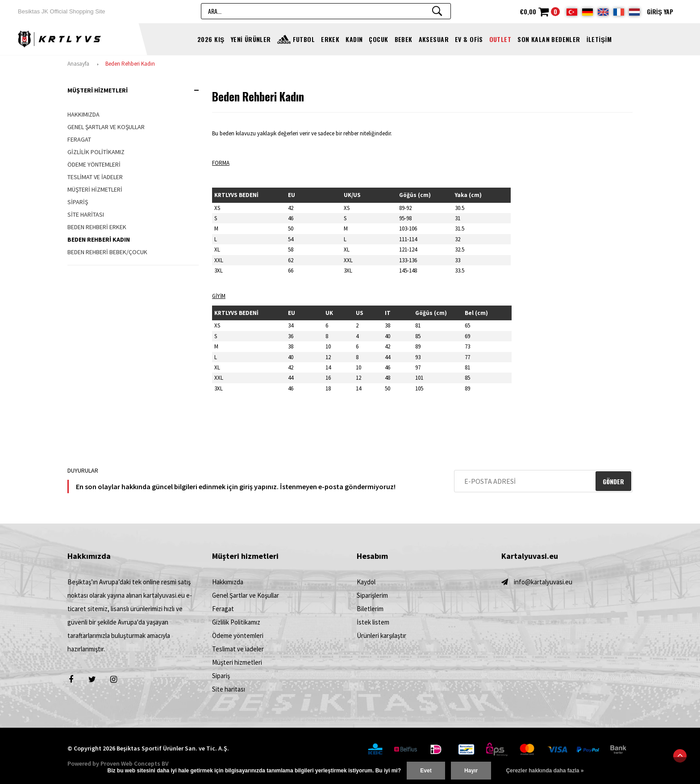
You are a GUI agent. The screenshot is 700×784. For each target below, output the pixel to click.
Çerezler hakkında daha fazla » (545, 771)
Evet (426, 771)
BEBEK (404, 39)
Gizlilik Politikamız (96, 152)
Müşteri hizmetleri (95, 189)
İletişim (599, 39)
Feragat (79, 139)
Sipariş (78, 202)
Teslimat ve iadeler (95, 177)
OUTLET (500, 39)
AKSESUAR (434, 39)
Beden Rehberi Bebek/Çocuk (107, 252)
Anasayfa (78, 64)
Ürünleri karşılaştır (381, 635)
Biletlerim (370, 609)
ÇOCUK (378, 39)
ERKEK (330, 39)
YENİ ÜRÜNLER (251, 39)
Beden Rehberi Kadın (130, 64)
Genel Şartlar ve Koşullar (106, 127)
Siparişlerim (372, 595)
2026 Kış (211, 39)
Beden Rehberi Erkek (97, 227)
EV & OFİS (469, 39)
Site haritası (86, 214)
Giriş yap (660, 11)
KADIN (354, 39)
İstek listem (373, 622)
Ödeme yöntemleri (94, 164)
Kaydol (366, 582)
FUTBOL (304, 39)
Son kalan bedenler (549, 39)
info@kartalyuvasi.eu (543, 582)
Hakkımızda (83, 114)
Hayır (471, 771)
